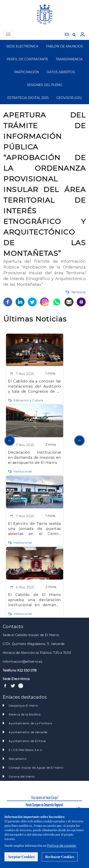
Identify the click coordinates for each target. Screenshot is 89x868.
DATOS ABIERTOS (61, 72)
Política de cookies (61, 846)
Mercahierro (17, 759)
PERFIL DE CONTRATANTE (27, 59)
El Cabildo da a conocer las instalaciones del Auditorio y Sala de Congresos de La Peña (34, 387)
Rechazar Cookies (60, 857)
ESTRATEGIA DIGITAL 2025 (28, 98)
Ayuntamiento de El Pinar (27, 741)
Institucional (23, 471)
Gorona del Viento (22, 777)
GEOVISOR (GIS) (69, 98)
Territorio (78, 292)
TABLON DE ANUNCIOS (64, 46)
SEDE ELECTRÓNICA (22, 46)
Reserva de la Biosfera (25, 714)
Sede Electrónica (16, 679)
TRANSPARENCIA (69, 59)
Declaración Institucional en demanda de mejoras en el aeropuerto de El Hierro (34, 457)
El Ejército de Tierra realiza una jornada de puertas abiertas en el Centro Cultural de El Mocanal (34, 529)
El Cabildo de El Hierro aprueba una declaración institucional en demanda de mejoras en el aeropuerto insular (34, 600)
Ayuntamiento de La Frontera (30, 723)
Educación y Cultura (28, 400)
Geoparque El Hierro (23, 706)
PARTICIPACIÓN (27, 72)
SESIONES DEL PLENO (45, 85)
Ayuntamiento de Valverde (28, 732)
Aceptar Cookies (21, 857)
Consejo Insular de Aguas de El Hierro (36, 768)
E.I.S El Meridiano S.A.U (25, 750)
